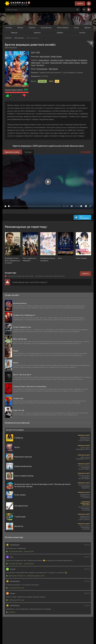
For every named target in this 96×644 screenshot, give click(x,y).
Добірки (60, 33)
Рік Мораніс (83, 60)
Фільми (20, 28)
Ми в (84, 217)
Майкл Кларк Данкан (72, 63)
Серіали (32, 28)
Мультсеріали (63, 28)
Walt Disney (53, 69)
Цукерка (11, 612)
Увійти (80, 4)
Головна (9, 28)
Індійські (37, 33)
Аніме (76, 28)
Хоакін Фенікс (44, 60)
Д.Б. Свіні (45, 63)
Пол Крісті (40, 65)
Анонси (82, 33)
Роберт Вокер (56, 56)
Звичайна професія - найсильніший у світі (25, 576)
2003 (38, 52)
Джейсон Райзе (71, 60)
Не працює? (86, 152)
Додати (86, 274)
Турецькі (14, 33)
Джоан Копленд (56, 63)
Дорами (88, 28)
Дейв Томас (36, 63)
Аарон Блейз (45, 56)
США (33, 52)
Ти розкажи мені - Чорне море (20, 552)
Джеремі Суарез (57, 60)
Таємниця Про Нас (15, 588)
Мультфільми (46, 28)
